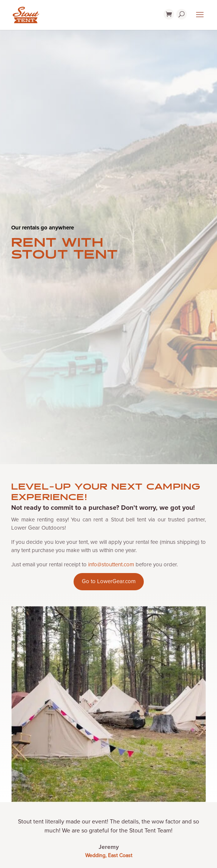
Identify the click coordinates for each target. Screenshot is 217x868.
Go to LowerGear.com (109, 581)
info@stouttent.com (111, 564)
